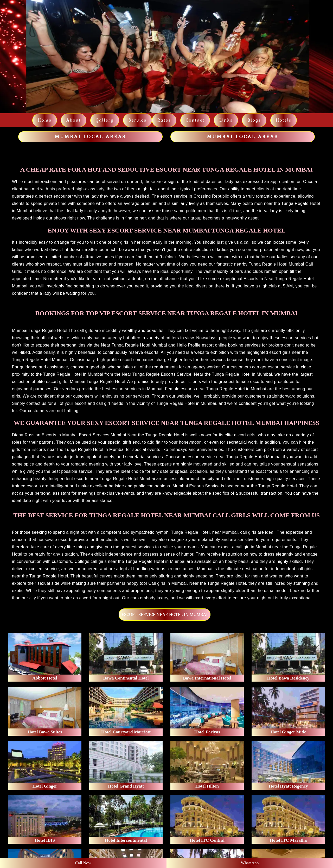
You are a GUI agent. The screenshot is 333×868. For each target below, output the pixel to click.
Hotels (284, 120)
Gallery (105, 120)
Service (137, 120)
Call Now (83, 863)
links (226, 120)
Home (45, 120)
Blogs (254, 120)
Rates (164, 120)
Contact (195, 120)
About (74, 120)
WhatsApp (250, 863)
